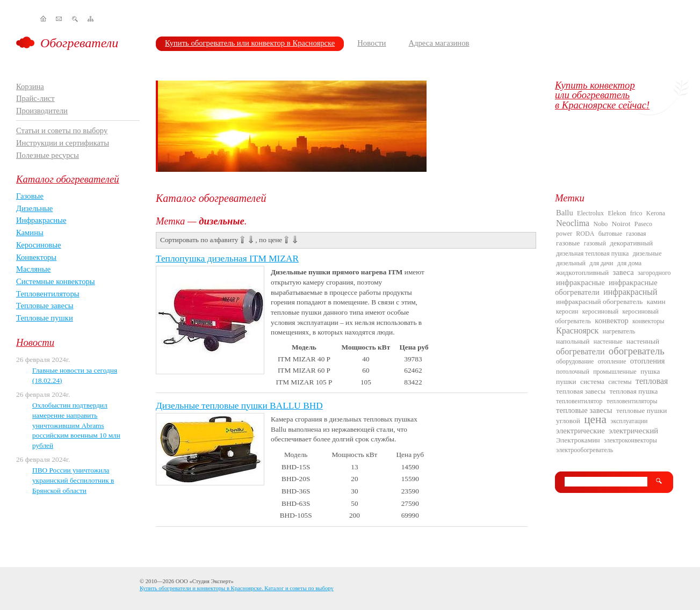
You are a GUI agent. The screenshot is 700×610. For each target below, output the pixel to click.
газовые (568, 243)
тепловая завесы (581, 391)
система (592, 382)
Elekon (617, 213)
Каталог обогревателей (68, 179)
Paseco (643, 224)
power (564, 234)
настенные (608, 342)
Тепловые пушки (45, 318)
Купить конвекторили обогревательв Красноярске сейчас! (602, 95)
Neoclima (573, 223)
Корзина (30, 86)
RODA (585, 234)
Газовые (30, 196)
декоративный (631, 243)
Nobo (601, 224)
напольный (573, 341)
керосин (567, 311)
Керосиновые (39, 245)
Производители (42, 111)
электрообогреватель (584, 450)
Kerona (656, 213)
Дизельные (34, 208)
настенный (643, 341)
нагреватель (619, 331)
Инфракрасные (41, 220)
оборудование (575, 361)
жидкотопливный (582, 273)
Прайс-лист (35, 98)
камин (656, 302)
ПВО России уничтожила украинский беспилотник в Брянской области (73, 480)
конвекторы (648, 321)
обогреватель (637, 351)
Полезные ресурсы (48, 155)
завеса (623, 272)
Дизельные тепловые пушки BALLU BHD (239, 406)
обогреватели (580, 351)
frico (636, 213)
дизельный (571, 263)
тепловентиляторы (632, 401)
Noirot (621, 224)
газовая (636, 234)
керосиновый (600, 311)
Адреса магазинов (439, 43)
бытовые (610, 234)
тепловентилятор (579, 401)
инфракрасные (580, 282)
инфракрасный (630, 292)
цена (595, 419)
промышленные (615, 372)
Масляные (33, 269)
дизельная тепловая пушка (592, 253)
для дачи (601, 263)
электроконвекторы (630, 440)
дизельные (647, 253)
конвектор (612, 321)
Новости (371, 43)
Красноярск (577, 331)
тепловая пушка (634, 391)
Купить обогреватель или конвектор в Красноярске (250, 43)
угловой (568, 421)
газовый (595, 243)
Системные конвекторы (56, 281)
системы (620, 382)
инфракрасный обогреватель (599, 302)
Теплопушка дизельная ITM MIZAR (227, 259)
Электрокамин (578, 440)
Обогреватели (79, 43)
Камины (30, 233)
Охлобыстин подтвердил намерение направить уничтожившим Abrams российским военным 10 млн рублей (76, 425)
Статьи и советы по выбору (62, 130)
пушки (566, 382)
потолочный (573, 372)
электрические (580, 431)
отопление (612, 361)
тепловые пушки (641, 411)
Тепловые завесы (45, 306)
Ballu (565, 213)
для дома (629, 263)
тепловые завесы (584, 410)
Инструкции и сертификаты (63, 143)
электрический (633, 431)
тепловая (652, 381)
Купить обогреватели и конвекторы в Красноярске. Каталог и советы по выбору (237, 588)
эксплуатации (629, 421)
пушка (650, 371)
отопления (648, 361)
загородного (654, 273)
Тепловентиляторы (48, 294)
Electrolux (590, 213)
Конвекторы (36, 257)
